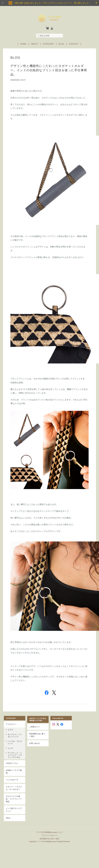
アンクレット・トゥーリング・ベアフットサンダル (15, 755)
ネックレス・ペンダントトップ (15, 735)
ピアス (10, 730)
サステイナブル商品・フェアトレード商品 (14, 799)
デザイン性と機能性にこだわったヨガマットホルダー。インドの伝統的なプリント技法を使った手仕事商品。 (49, 70)
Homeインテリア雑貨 (14, 772)
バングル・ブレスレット (15, 742)
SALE (8, 818)
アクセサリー (11, 724)
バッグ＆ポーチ (12, 780)
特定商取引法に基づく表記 (37, 735)
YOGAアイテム (12, 763)
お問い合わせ (34, 743)
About (35, 44)
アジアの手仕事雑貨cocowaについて (49, 832)
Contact (74, 44)
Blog (61, 44)
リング (10, 748)
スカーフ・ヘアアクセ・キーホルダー (14, 788)
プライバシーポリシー (49, 835)
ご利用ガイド (34, 727)
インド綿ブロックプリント (14, 810)
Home (23, 44)
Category (48, 44)
